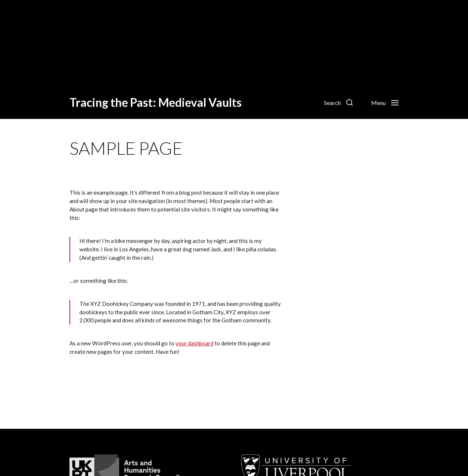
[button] (338, 102)
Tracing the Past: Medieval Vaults (156, 102)
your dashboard (195, 343)
